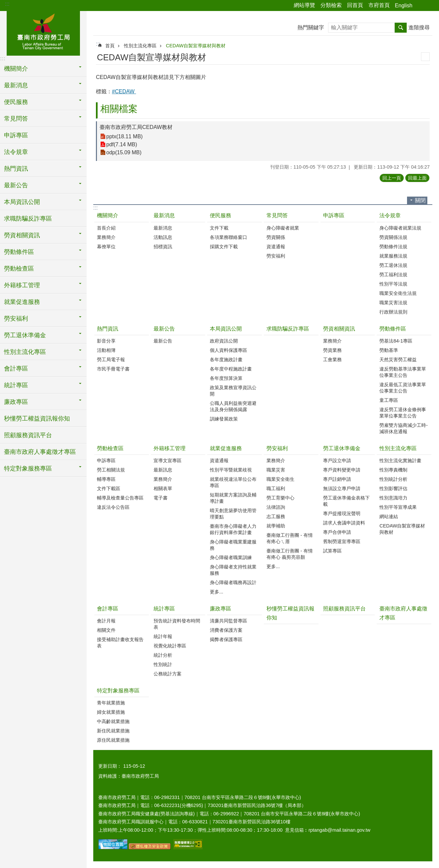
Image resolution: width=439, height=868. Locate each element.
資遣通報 (276, 247)
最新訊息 (163, 470)
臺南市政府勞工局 (43, 32)
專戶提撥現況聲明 (342, 513)
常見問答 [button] (16, 119)
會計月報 (106, 621)
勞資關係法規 (393, 237)
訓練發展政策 (224, 419)
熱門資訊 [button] (16, 169)
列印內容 (425, 57)
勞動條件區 (393, 329)
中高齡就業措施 (113, 721)
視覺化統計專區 (170, 646)
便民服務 (220, 215)
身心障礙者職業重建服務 (233, 545)
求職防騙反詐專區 (28, 219)
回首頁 (355, 5)
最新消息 (164, 215)
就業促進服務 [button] (22, 302)
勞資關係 (276, 237)
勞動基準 (389, 350)
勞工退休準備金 (342, 448)
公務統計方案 (168, 674)
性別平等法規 (393, 284)
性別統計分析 (393, 479)
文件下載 (219, 228)
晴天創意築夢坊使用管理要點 (233, 514)
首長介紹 (106, 228)
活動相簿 (106, 350)
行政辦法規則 (393, 312)
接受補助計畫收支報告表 (120, 643)
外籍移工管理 (170, 448)
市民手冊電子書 (113, 369)
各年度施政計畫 (226, 360)
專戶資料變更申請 (342, 470)
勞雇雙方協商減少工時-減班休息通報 (404, 428)
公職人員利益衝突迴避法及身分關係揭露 (233, 406)
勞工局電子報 (111, 360)
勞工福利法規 (393, 275)
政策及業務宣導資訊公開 (233, 391)
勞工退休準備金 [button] (25, 335)
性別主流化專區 (140, 46)
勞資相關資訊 (339, 329)
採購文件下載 (224, 247)
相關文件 (106, 630)
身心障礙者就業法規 (400, 228)
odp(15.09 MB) (124, 152)
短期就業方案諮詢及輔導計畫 (233, 498)
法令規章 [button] (16, 152)
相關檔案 (119, 109)
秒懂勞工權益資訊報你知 (37, 419)
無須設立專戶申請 (342, 488)
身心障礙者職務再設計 (233, 582)
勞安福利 (276, 256)
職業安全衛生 (280, 479)
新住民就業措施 (113, 731)
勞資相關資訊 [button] (22, 235)
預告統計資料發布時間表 (177, 624)
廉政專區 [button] (16, 402)
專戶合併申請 (337, 532)
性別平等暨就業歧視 (231, 470)
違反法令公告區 (113, 507)
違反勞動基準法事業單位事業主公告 (403, 372)
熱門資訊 (108, 329)
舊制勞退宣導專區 (342, 541)
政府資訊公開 (224, 341)
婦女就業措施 (111, 712)
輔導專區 (106, 479)
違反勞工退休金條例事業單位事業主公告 (403, 413)
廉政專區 (220, 609)
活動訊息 (163, 237)
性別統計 (163, 664)
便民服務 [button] (16, 102)
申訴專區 (16, 135)
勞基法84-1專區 (396, 341)
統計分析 (163, 655)
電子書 (161, 498)
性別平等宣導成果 (398, 507)
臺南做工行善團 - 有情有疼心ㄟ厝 (290, 538)
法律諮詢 (276, 507)
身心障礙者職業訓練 (231, 557)
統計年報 (163, 636)
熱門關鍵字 (311, 27)
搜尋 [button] (401, 28)
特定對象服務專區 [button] (28, 468)
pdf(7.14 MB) (122, 144)
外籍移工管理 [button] (22, 285)
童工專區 (389, 400)
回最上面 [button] (417, 178)
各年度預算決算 (226, 378)
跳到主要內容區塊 (3, 3)
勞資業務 (332, 350)
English (404, 5)
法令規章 (390, 215)
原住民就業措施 (113, 740)
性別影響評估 (393, 488)
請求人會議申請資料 (344, 523)
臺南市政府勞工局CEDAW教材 (136, 127)
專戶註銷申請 (337, 479)
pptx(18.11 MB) (124, 136)
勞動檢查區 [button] (19, 269)
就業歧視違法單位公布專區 (233, 482)
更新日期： (110, 766)
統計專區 (164, 609)
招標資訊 (163, 247)
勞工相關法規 (111, 470)
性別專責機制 (393, 470)
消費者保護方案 (226, 630)
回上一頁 (392, 178)
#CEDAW (124, 91)
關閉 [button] (420, 200)
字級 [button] (430, 6)
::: (7, 4)
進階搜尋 (419, 27)
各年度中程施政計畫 (231, 369)
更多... (217, 592)
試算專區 (332, 551)
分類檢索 (331, 5)
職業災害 (276, 470)
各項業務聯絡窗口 (228, 237)
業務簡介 (106, 237)
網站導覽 (304, 5)
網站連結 (389, 516)
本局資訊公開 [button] (22, 202)
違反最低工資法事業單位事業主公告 (403, 388)
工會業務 (332, 360)
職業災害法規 (393, 303)
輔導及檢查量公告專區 (120, 498)
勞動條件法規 (393, 247)
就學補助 (276, 526)
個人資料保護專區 (228, 350)
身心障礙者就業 (283, 228)
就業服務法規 (393, 256)
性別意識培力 (393, 498)
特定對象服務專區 (118, 691)
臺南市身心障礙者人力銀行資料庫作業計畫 (233, 529)
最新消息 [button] (16, 85)
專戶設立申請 (337, 460)
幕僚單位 (106, 247)
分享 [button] (421, 6)
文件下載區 (109, 488)
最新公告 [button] (16, 185)
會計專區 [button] (16, 369)
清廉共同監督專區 (228, 621)
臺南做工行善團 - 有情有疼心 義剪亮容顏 (290, 554)
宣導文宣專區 (168, 460)
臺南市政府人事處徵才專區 (40, 452)
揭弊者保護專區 (226, 639)
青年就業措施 (111, 703)
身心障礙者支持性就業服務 (233, 570)
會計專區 (108, 609)
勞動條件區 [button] (19, 252)
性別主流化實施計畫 (400, 460)
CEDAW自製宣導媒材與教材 (196, 46)
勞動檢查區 (110, 448)
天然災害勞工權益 (398, 360)
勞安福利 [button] (16, 319)
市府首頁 (379, 5)
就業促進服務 (226, 448)
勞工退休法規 (393, 265)
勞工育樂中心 (280, 498)
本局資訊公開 (226, 329)
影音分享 (106, 341)
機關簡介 (108, 215)
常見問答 (277, 215)
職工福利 (276, 488)
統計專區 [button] (16, 385)
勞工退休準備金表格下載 (346, 501)
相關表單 (163, 488)
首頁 (110, 46)
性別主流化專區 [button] (25, 352)
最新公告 (164, 329)
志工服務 (276, 516)
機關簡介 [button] (16, 69)
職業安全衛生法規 (398, 293)
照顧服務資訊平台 (28, 435)
